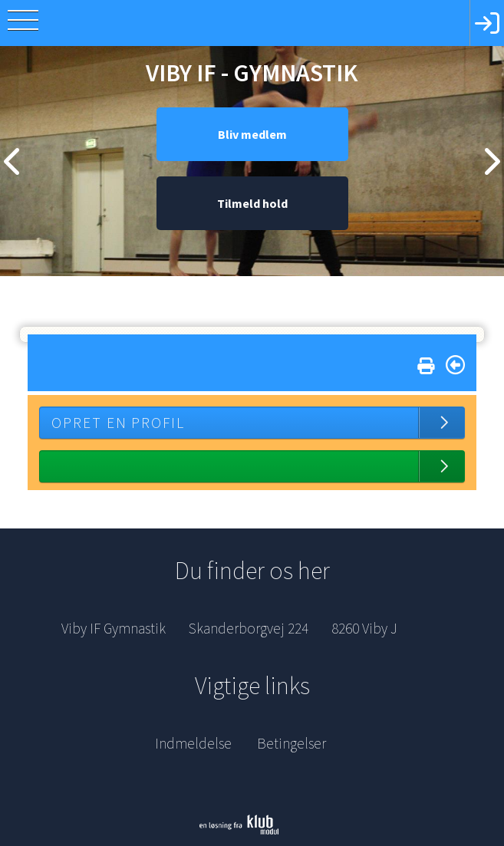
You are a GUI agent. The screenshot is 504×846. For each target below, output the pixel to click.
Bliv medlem (252, 134)
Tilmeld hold (252, 203)
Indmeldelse (193, 743)
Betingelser (292, 743)
